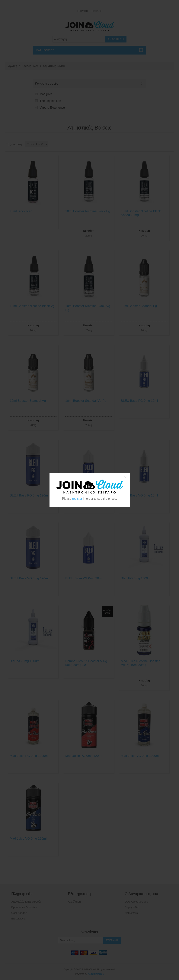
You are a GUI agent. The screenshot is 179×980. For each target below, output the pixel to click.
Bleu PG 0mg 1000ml (136, 578)
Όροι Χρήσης (19, 913)
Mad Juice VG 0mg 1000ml (140, 756)
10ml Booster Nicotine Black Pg (88, 211)
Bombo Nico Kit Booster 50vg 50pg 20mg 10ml (86, 663)
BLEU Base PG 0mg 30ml (84, 495)
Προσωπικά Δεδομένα (24, 907)
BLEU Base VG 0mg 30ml (84, 578)
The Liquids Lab (50, 101)
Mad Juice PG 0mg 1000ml (29, 756)
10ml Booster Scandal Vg (28, 401)
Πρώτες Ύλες (30, 66)
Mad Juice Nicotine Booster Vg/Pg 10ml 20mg (140, 663)
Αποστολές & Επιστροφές (26, 902)
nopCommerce (96, 974)
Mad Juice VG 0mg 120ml (28, 839)
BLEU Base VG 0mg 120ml (29, 578)
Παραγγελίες (132, 907)
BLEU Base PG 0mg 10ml (139, 401)
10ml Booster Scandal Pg (139, 306)
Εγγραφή (83, 11)
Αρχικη (13, 66)
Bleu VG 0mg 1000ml (25, 661)
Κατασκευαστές (47, 83)
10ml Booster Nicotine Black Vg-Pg (88, 308)
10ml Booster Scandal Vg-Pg (86, 401)
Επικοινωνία (18, 919)
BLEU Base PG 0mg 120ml (29, 495)
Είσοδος (97, 11)
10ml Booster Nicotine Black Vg (32, 306)
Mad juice (46, 94)
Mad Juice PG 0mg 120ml (84, 756)
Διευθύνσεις (132, 913)
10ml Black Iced (21, 211)
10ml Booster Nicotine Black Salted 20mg (141, 213)
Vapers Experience (52, 108)
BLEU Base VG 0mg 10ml (139, 495)
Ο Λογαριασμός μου (136, 902)
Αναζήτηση (74, 902)
